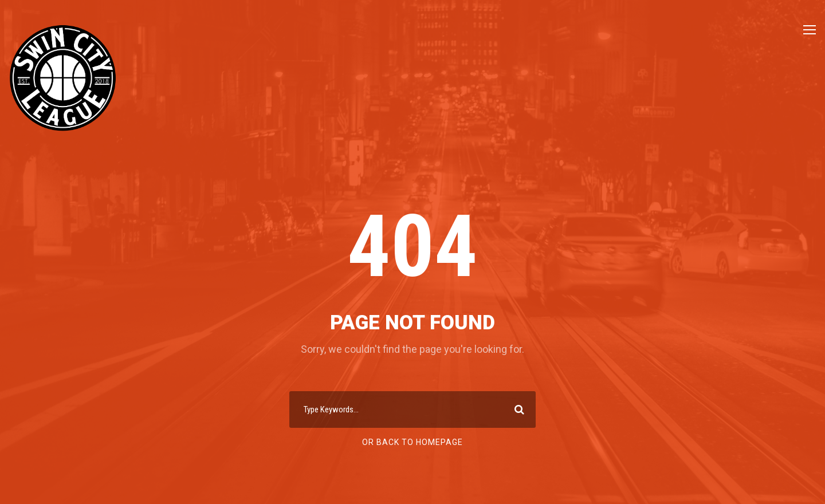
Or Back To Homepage (412, 442)
